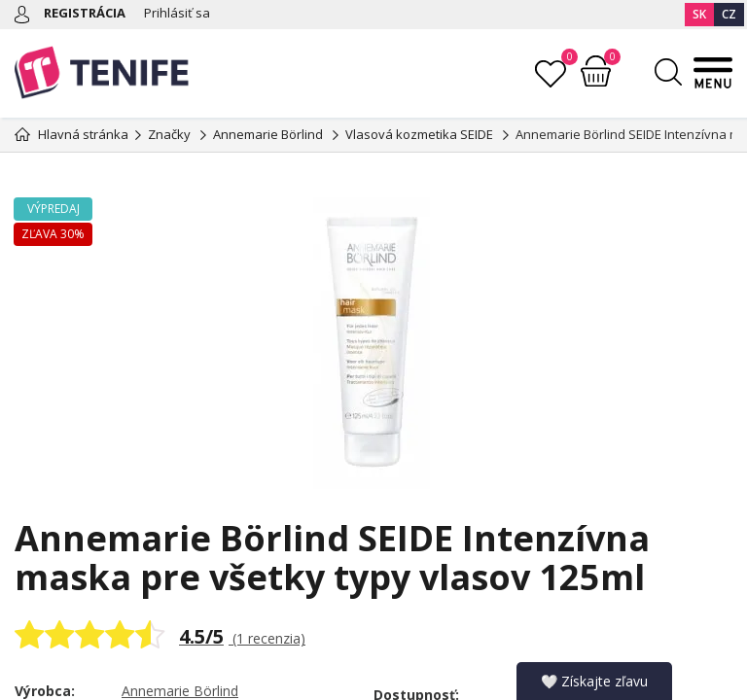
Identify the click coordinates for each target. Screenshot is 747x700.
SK (699, 14)
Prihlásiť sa (177, 13)
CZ (729, 14)
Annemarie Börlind (180, 691)
